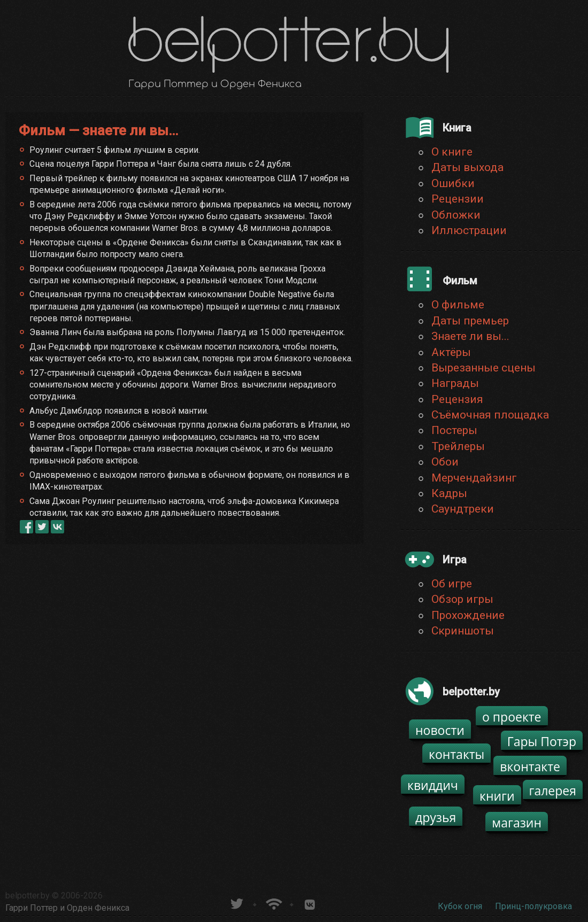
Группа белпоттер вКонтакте (310, 902)
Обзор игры (462, 599)
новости (440, 730)
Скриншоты (463, 631)
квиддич (433, 785)
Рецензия (457, 399)
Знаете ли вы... (470, 336)
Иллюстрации (469, 230)
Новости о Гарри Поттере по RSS (273, 902)
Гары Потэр (542, 741)
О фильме (458, 305)
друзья (436, 817)
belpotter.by (28, 896)
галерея (553, 791)
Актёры (451, 352)
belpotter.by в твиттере (236, 902)
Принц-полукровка (533, 906)
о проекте (512, 717)
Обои (445, 462)
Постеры (454, 430)
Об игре (452, 584)
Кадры (449, 493)
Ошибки (453, 183)
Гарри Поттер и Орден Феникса (67, 908)
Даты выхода (467, 167)
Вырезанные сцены (483, 368)
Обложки (456, 215)
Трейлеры (458, 446)
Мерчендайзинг (474, 478)
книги (497, 796)
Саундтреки (463, 509)
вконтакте (530, 766)
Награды (455, 383)
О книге (452, 152)
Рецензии (458, 199)
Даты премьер (470, 321)
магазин (517, 823)
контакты (457, 754)
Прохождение (468, 615)
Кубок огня (460, 906)
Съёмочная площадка (490, 415)
